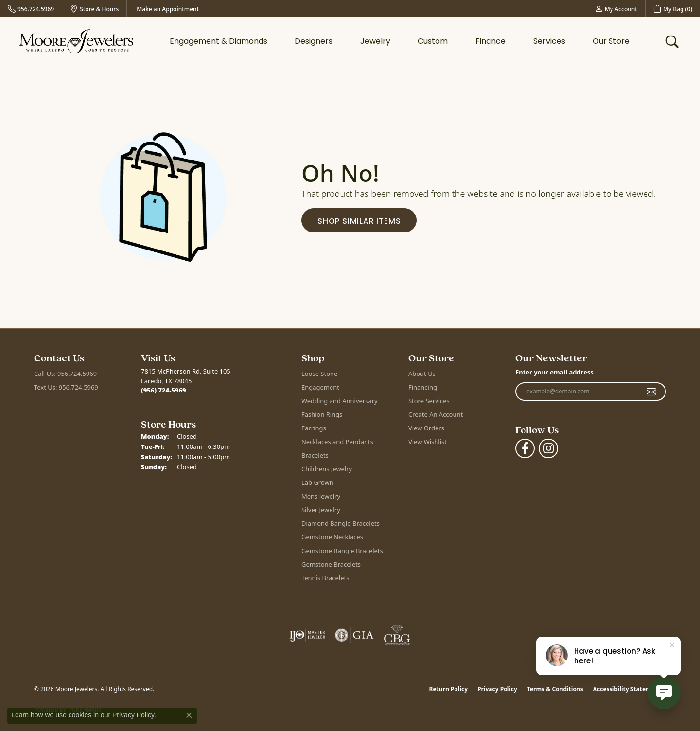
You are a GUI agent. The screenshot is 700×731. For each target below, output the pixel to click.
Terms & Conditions (555, 689)
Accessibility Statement (627, 689)
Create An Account (436, 414)
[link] (31, 9)
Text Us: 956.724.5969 (66, 387)
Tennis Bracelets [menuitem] (325, 578)
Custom (433, 41)
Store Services (429, 401)
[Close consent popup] (189, 715)
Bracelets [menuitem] (315, 455)
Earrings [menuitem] (314, 428)
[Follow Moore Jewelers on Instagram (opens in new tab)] (548, 448)
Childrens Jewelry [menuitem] (327, 469)
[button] (616, 9)
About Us (422, 374)
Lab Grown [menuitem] (317, 482)
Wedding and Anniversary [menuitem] (340, 401)
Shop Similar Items (359, 221)
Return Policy (449, 689)
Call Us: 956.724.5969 (65, 374)
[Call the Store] (164, 390)
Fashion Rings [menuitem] (322, 414)
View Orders (426, 428)
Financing (423, 387)
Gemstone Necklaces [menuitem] (332, 537)
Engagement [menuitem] (320, 387)
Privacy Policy (497, 689)
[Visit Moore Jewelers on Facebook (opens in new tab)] (525, 448)
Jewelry (375, 41)
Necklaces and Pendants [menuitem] (337, 442)
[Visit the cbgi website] (397, 635)
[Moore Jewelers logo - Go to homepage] (76, 41)
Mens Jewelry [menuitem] (321, 496)
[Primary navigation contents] (400, 41)
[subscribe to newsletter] (652, 392)
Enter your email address (554, 372)
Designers (314, 41)
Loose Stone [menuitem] (319, 374)
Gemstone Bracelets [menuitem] (331, 564)
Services (549, 41)
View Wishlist (428, 442)
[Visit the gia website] (354, 635)
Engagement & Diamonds (219, 41)
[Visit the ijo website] (307, 635)
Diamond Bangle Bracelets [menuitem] (341, 523)
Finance (490, 41)
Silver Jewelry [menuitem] (321, 510)
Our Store (611, 41)
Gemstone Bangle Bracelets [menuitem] (342, 551)
